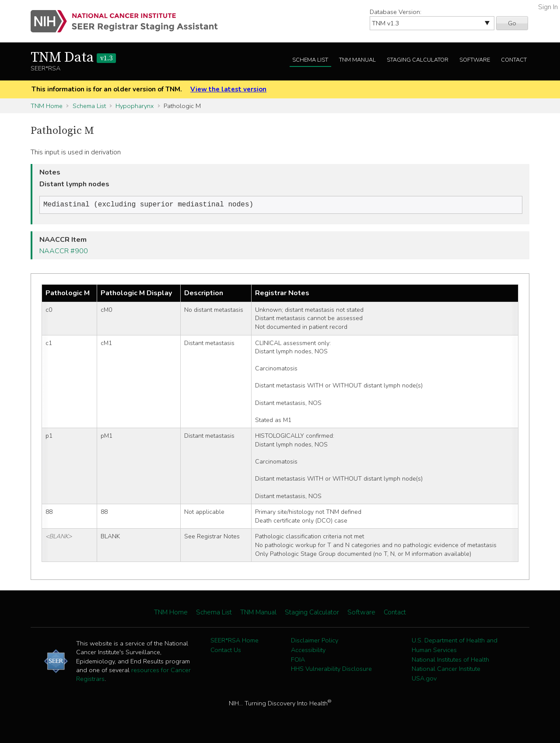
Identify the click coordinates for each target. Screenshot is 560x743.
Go (512, 23)
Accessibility (308, 651)
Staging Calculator (418, 60)
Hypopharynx (135, 106)
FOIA (298, 660)
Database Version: (395, 12)
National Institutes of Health (450, 660)
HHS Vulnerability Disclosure (331, 670)
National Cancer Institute (446, 670)
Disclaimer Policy (315, 641)
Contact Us (226, 651)
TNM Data (73, 58)
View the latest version (228, 89)
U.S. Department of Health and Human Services (455, 646)
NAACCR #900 (64, 252)
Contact (514, 60)
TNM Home (47, 106)
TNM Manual (357, 60)
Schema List (310, 60)
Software (475, 60)
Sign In (548, 7)
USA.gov (424, 679)
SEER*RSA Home (234, 641)
